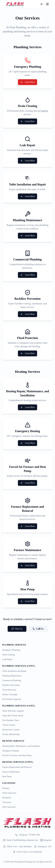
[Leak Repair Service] (27, 150)
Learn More (27, 82)
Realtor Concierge (10, 695)
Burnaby (6, 788)
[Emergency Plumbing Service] (27, 71)
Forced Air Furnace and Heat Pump (17, 755)
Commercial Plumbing (12, 680)
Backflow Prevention (11, 685)
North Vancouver (9, 793)
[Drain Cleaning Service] (27, 111)
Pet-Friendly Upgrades (12, 699)
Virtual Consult (9, 725)
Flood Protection (9, 690)
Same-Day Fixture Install (13, 716)
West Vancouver (9, 807)
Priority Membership (11, 734)
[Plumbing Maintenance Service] (27, 225)
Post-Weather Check (11, 720)
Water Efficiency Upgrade (13, 711)
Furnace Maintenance (11, 772)
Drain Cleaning (9, 655)
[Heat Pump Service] (27, 592)
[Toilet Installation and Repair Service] (27, 187)
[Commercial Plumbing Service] (27, 264)
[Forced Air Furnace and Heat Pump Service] (27, 472)
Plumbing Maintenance (12, 676)
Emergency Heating (10, 751)
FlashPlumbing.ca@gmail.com (25, 840)
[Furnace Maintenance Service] (27, 555)
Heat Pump (7, 777)
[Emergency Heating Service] (27, 434)
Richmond (7, 798)
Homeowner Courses (11, 730)
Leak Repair (7, 659)
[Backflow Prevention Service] (27, 303)
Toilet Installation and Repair (14, 671)
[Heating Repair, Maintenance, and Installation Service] (27, 396)
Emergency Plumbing (11, 650)
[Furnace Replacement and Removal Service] (27, 513)
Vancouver (7, 802)
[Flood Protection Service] (27, 343)
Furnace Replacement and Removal (17, 767)
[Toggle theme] (42, 4)
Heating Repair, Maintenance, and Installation (21, 746)
